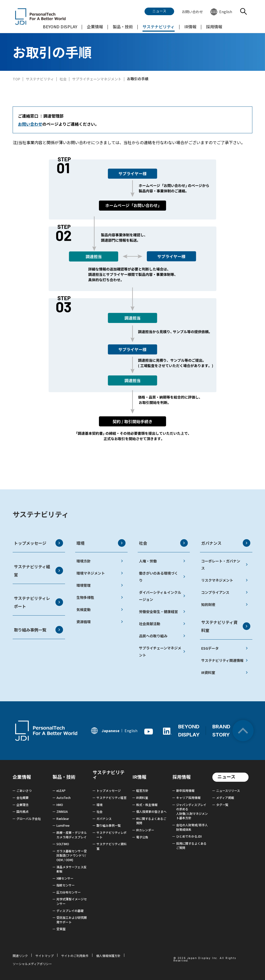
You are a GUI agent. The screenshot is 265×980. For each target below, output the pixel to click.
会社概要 (23, 798)
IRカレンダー (145, 830)
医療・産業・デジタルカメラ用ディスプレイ (72, 835)
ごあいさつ (24, 790)
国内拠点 (23, 811)
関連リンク (20, 956)
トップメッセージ (38, 543)
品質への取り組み (162, 636)
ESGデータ (225, 648)
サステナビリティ (41, 514)
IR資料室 (225, 672)
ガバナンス (226, 543)
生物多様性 (100, 597)
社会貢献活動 (162, 624)
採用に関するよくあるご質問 (191, 846)
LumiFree (63, 825)
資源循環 (100, 622)
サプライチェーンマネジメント (162, 651)
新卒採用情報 (185, 790)
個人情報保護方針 (108, 956)
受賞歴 (61, 929)
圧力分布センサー (69, 892)
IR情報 (139, 777)
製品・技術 (64, 777)
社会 (164, 543)
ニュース (226, 776)
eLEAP (61, 790)
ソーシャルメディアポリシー (32, 964)
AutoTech (64, 798)
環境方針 (100, 561)
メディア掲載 (225, 798)
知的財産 (225, 604)
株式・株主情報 (147, 805)
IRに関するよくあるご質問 (151, 821)
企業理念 (23, 805)
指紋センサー (66, 885)
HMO (60, 805)
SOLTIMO (63, 844)
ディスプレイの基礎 (70, 911)
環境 (101, 543)
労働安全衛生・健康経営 (162, 612)
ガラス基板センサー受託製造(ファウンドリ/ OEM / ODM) (72, 855)
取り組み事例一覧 (38, 630)
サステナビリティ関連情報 (225, 660)
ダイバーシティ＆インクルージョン (162, 596)
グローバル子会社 (29, 819)
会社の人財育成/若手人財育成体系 (192, 827)
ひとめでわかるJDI (189, 836)
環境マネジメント (100, 573)
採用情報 (181, 777)
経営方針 (142, 790)
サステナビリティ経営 (38, 571)
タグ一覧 (222, 805)
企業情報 (22, 777)
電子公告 (142, 837)
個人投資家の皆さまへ (151, 811)
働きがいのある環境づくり (162, 577)
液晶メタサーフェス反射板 (72, 869)
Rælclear (63, 819)
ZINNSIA (62, 811)
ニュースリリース (228, 790)
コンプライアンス (225, 592)
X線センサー (65, 878)
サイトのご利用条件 (75, 956)
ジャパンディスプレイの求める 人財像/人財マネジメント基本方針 (192, 811)
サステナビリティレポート (38, 602)
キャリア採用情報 (188, 798)
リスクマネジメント (225, 580)
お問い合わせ (30, 124)
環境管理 (100, 585)
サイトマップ (45, 956)
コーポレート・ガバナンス (225, 564)
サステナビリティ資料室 (226, 626)
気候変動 (100, 609)
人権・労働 (162, 561)
